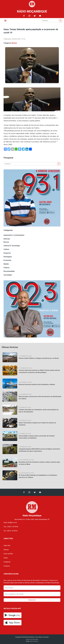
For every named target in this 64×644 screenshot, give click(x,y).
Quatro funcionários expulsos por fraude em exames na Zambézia (37, 424)
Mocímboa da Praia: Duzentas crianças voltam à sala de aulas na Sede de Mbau (39, 463)
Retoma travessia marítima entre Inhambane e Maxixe (37, 384)
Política (6, 268)
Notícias (7, 239)
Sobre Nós (7, 546)
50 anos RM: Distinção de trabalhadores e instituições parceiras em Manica (38, 476)
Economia (7, 260)
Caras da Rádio (8, 554)
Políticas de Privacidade (32, 639)
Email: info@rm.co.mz (10, 523)
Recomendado (9, 271)
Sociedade (8, 275)
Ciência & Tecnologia (12, 246)
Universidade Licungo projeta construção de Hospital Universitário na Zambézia (37, 437)
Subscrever (32, 600)
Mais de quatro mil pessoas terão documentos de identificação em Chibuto (40, 398)
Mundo (6, 264)
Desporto (7, 253)
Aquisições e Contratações (14, 235)
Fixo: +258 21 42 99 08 (11, 527)
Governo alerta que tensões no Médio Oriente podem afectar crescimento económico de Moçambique (39, 371)
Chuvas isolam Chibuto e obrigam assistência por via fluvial (39, 358)
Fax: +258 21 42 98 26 (11, 531)
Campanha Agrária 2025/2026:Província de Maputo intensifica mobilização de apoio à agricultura (39, 450)
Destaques (8, 257)
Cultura (6, 249)
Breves (14, 43)
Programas (7, 562)
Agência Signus (34, 641)
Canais (6, 558)
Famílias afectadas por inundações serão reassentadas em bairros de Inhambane (39, 411)
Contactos (7, 566)
